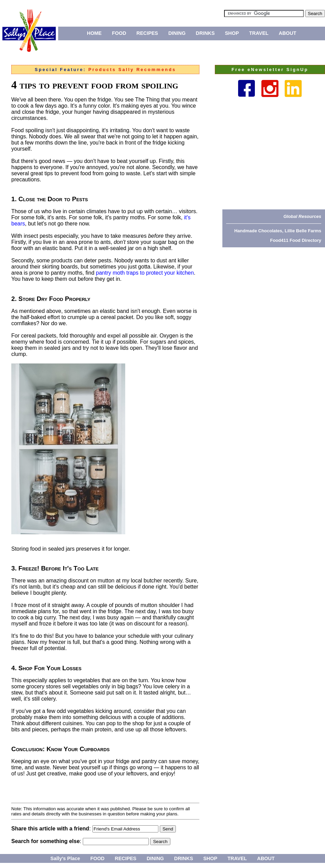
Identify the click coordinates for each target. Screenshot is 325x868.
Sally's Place (65, 858)
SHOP (232, 33)
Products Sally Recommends (132, 70)
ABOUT (288, 33)
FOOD (119, 33)
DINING (177, 33)
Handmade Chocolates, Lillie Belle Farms (278, 231)
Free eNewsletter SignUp (270, 70)
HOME (94, 33)
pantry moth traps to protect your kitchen (145, 273)
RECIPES (147, 33)
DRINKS (205, 33)
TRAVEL (259, 33)
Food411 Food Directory (296, 240)
